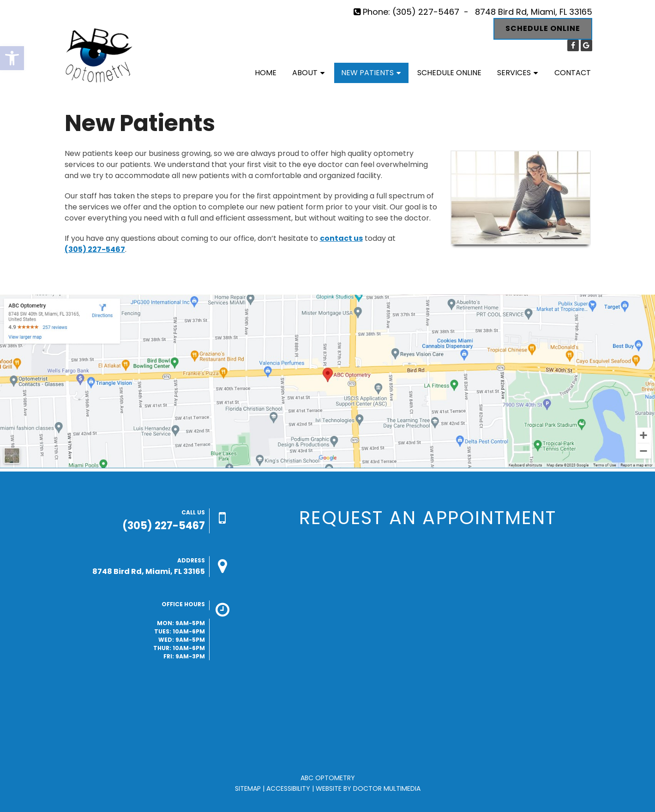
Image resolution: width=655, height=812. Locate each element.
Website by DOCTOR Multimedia (368, 788)
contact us (341, 238)
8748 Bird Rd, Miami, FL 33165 (534, 12)
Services (514, 73)
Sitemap (248, 788)
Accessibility (288, 788)
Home (266, 73)
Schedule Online (543, 28)
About (305, 73)
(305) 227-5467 (426, 12)
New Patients (367, 73)
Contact (573, 73)
